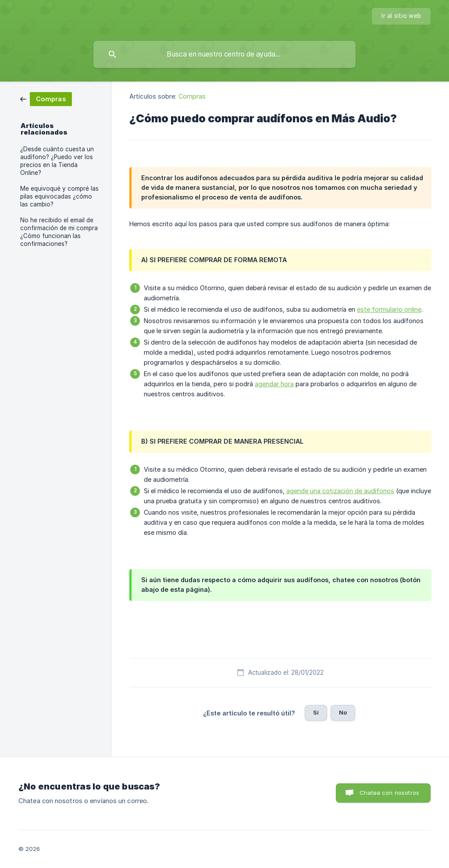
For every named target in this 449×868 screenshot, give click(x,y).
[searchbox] (224, 54)
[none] (401, 16)
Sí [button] (316, 712)
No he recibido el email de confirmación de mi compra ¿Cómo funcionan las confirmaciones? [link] (59, 232)
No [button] (343, 712)
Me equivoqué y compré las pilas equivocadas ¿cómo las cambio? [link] (59, 196)
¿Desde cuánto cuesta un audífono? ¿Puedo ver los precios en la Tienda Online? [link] (57, 161)
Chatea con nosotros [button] (389, 793)
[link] (46, 98)
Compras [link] (192, 96)
